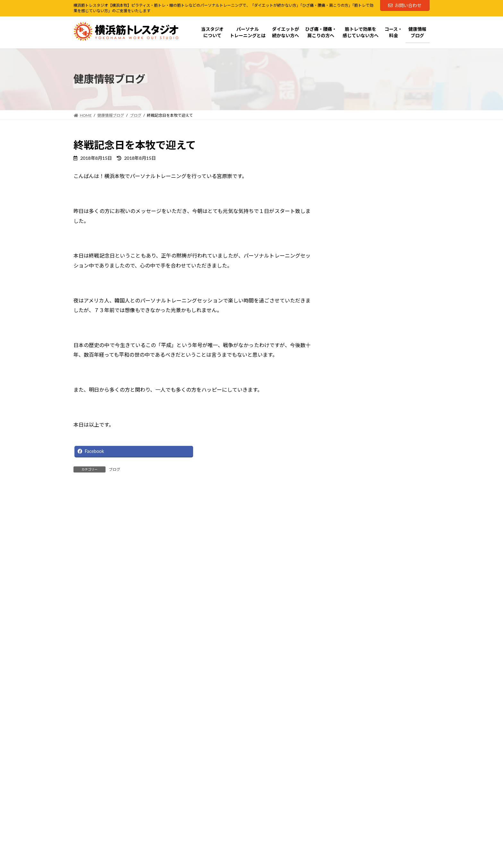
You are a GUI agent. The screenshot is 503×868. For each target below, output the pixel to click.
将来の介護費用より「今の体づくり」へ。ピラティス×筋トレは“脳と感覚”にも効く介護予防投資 (396, 428)
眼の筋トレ (351, 234)
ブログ (115, 469)
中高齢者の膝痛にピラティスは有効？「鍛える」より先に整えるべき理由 (396, 508)
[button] (160, 708)
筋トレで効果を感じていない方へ (369, 273)
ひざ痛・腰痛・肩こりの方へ (364, 260)
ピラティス (351, 208)
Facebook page (343, 772)
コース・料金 (349, 286)
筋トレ (346, 221)
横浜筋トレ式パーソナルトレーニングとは (378, 195)
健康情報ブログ (351, 299)
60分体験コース (351, 156)
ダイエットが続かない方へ (362, 247)
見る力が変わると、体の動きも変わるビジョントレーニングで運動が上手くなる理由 (396, 392)
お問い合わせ (405, 5)
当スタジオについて (355, 182)
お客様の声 (351, 312)
